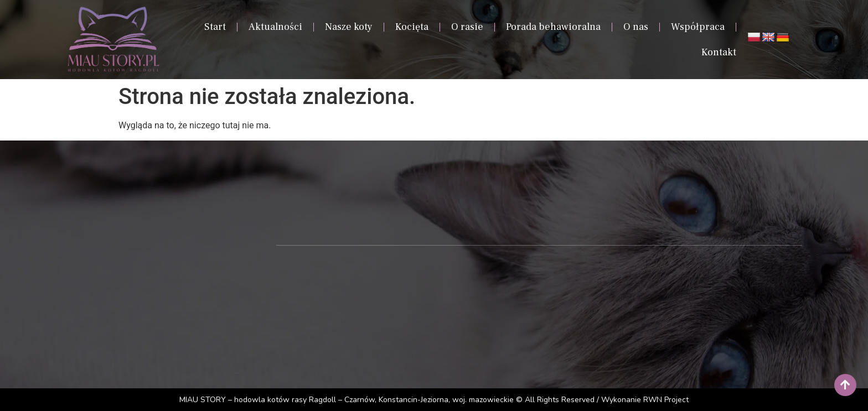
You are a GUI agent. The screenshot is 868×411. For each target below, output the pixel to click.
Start (215, 27)
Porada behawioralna (553, 27)
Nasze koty (349, 27)
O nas (636, 27)
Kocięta (412, 27)
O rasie (467, 27)
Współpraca (698, 27)
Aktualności (275, 27)
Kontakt (719, 52)
